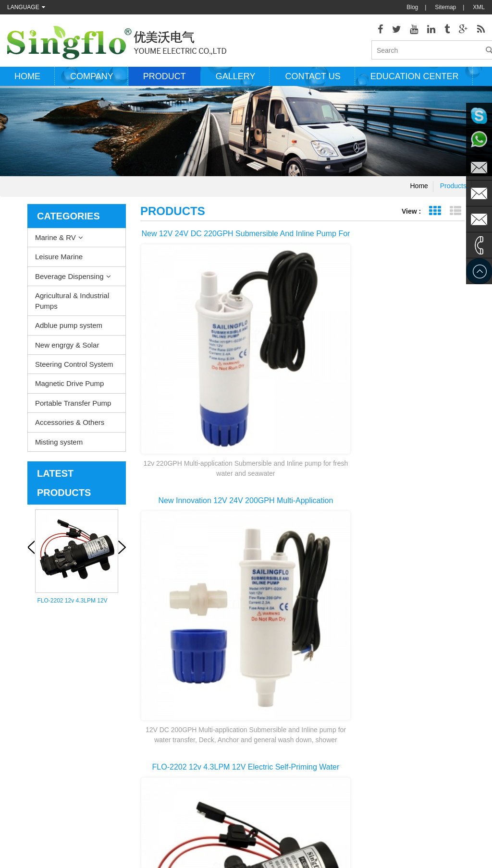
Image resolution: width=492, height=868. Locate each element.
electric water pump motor (267, 709)
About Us (19, 695)
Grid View (435, 218)
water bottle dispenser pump (270, 781)
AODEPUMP (213, 834)
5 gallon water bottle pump (268, 796)
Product (165, 83)
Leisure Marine (59, 264)
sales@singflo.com (404, 733)
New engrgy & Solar (67, 352)
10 (408, 553)
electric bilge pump (258, 695)
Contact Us (21, 709)
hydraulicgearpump (353, 834)
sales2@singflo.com (406, 762)
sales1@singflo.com (406, 747)
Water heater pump (258, 680)
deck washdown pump (263, 666)
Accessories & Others (70, 429)
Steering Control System (74, 371)
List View (455, 218)
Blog (412, 7)
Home (27, 83)
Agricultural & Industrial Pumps (72, 307)
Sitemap (445, 7)
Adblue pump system (69, 332)
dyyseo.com (338, 854)
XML (479, 7)
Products (453, 193)
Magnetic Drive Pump (69, 390)
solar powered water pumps (269, 738)
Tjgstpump (306, 834)
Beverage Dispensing (69, 283)
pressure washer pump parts (271, 723)
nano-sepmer (170, 834)
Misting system (59, 449)
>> (433, 553)
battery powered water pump (271, 752)
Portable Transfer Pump (73, 410)
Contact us (313, 83)
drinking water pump (260, 767)
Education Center (415, 83)
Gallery (236, 83)
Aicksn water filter (260, 834)
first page (183, 553)
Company (92, 83)
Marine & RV (55, 244)
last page (302, 570)
